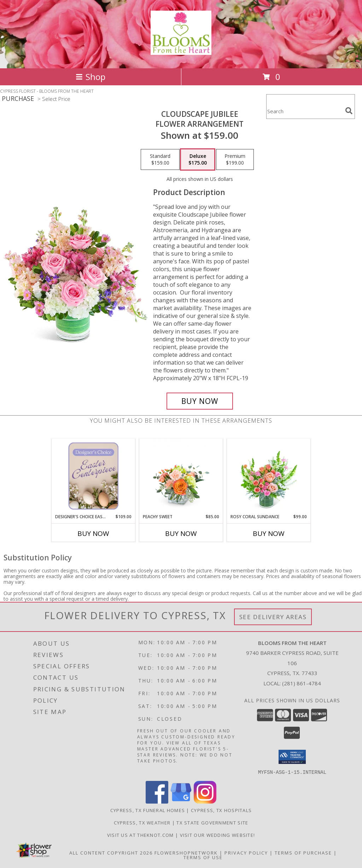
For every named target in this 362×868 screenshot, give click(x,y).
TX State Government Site (212, 822)
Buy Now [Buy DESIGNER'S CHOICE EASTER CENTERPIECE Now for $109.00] (93, 533)
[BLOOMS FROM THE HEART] (181, 51)
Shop (90, 77)
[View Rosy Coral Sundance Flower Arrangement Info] (269, 476)
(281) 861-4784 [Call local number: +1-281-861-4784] (302, 683)
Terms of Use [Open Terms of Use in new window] (203, 857)
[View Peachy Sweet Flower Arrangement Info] (181, 476)
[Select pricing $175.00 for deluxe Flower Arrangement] (198, 160)
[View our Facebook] (157, 801)
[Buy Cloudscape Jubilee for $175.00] (200, 401)
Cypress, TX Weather (142, 822)
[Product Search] (304, 111)
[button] (292, 757)
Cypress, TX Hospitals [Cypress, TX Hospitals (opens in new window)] (221, 810)
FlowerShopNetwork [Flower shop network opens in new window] (186, 852)
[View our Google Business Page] (181, 801)
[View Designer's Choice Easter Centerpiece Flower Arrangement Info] (94, 476)
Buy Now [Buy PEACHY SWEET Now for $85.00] (181, 533)
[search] (349, 111)
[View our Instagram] (205, 801)
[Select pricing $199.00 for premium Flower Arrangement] (235, 160)
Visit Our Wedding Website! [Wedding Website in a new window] (218, 835)
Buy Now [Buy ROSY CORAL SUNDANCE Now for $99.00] (269, 533)
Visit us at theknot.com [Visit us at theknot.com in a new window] (141, 835)
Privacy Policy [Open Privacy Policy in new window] (246, 852)
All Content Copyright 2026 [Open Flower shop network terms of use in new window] (111, 852)
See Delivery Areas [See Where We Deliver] (273, 617)
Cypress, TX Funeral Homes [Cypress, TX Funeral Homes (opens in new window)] (148, 810)
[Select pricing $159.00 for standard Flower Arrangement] (160, 160)
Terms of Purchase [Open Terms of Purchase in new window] (303, 852)
